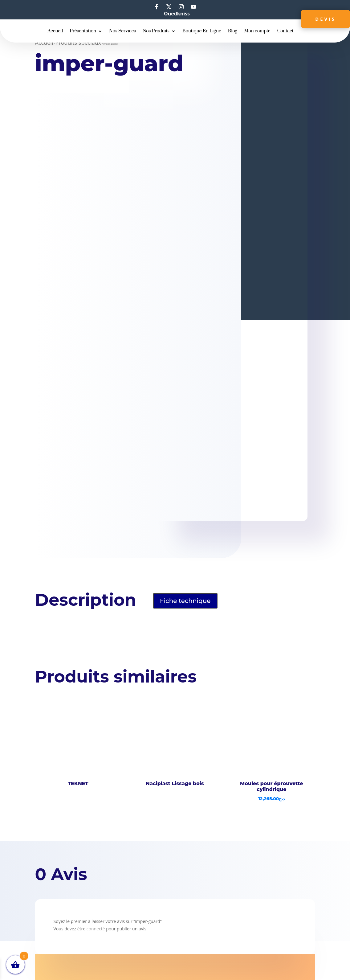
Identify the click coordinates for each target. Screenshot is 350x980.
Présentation (83, 31)
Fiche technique (185, 601)
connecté (96, 929)
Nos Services (122, 31)
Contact (285, 31)
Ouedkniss (177, 14)
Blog (233, 31)
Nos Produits (156, 31)
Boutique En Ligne (202, 31)
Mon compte (257, 31)
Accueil (55, 31)
